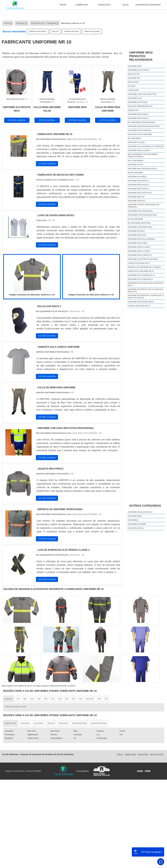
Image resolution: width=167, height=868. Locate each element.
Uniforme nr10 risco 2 (138, 118)
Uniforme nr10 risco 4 (138, 189)
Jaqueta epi (133, 110)
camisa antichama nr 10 (139, 263)
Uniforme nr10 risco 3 (138, 185)
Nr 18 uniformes (135, 161)
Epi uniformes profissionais (141, 122)
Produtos (104, 5)
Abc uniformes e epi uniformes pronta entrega (143, 155)
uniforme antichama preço (141, 302)
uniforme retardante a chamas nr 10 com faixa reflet (146, 297)
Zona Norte (25, 723)
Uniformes (133, 520)
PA (106, 699)
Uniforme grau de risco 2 (140, 512)
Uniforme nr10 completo (140, 255)
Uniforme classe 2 (137, 142)
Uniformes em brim (137, 524)
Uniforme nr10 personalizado (142, 169)
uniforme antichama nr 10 (140, 279)
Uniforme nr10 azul (71, 31)
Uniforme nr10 (135, 66)
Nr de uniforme (135, 173)
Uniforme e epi (135, 98)
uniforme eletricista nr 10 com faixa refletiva (146, 290)
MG (25, 699)
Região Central (10, 723)
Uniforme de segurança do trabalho (146, 146)
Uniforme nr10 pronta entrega (143, 259)
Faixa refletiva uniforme (140, 134)
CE (81, 699)
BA (74, 699)
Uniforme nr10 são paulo (140, 193)
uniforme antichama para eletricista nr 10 (146, 284)
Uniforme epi (134, 78)
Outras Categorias (145, 506)
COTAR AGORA (17, 120)
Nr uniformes (134, 138)
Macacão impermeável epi (140, 106)
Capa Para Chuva (136, 528)
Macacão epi (134, 74)
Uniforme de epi (135, 165)
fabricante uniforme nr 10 (141, 271)
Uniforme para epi (136, 201)
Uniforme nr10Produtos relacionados (141, 56)
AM (99, 699)
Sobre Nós (81, 5)
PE (67, 699)
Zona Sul (51, 723)
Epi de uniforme (135, 219)
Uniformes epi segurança (140, 211)
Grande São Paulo (79, 723)
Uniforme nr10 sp (136, 197)
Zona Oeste (39, 723)
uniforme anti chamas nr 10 (141, 275)
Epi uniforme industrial (139, 223)
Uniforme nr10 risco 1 (138, 181)
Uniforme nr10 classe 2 (38, 31)
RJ (18, 699)
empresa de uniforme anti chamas (144, 267)
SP (39, 699)
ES (32, 699)
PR (46, 699)
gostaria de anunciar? (148, 5)
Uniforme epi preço (137, 177)
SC (53, 699)
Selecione (9, 699)
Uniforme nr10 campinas (139, 130)
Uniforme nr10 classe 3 (139, 247)
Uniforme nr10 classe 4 (139, 251)
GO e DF (90, 699)
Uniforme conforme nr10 (140, 227)
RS (60, 699)
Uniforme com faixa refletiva (142, 94)
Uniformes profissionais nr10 (142, 215)
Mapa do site (157, 755)
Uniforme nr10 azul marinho (141, 239)
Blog (125, 5)
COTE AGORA (47, 120)
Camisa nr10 (133, 90)
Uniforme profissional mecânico (144, 126)
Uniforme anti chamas (138, 70)
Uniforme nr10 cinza (137, 243)
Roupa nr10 (133, 82)
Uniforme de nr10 (136, 231)
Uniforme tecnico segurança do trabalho (144, 206)
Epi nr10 (55, 31)
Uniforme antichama (137, 102)
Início (62, 5)
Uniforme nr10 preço (92, 31)
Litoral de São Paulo (99, 723)
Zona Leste (63, 723)
